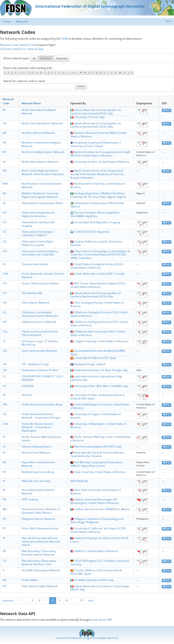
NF (4, 152)
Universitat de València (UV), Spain (93, 358)
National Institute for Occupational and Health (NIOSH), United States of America (100, 154)
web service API (102, 620)
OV (5, 251)
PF (4, 538)
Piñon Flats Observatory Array (40, 529)
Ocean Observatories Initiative (40, 284)
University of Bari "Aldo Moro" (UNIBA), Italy (99, 386)
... (26, 601)
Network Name (31, 103)
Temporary (62, 59)
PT (4, 437)
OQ (5, 332)
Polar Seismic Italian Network (40, 586)
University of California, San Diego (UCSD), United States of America (98, 530)
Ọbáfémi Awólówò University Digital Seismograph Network (40, 195)
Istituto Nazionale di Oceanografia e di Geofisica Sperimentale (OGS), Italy (95, 112)
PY (4, 529)
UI (4, 162)
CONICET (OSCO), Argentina (90, 232)
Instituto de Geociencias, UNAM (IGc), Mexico (100, 509)
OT (5, 386)
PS (4, 395)
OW (5, 274)
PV (4, 519)
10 (67, 601)
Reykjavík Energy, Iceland (88, 364)
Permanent (46, 59)
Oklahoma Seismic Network (39, 322)
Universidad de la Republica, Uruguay (95, 222)
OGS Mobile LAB (32, 293)
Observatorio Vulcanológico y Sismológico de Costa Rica (40, 253)
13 (82, 601)
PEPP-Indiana (30, 500)
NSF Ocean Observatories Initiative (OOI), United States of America (98, 285)
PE (4, 490)
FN (4, 143)
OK (5, 322)
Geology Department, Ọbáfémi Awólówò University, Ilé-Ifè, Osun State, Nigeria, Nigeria (98, 195)
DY (5, 586)
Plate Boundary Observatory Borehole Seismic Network (39, 553)
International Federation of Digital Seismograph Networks (87, 638)
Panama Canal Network (36, 453)
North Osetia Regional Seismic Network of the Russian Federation (43, 173)
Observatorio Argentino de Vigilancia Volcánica (38, 214)
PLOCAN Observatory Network (41, 570)
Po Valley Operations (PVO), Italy (92, 580)
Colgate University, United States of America (99, 341)
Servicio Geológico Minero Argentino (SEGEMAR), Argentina (95, 214)
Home (7, 22)
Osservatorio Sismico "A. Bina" (40, 370)
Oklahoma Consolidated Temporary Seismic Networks (40, 314)
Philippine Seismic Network (38, 519)
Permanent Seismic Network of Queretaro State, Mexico (41, 511)
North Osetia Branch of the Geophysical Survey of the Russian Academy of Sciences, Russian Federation (97, 174)
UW (5, 424)
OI (4, 264)
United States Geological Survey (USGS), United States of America (97, 266)
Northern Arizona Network (38, 133)
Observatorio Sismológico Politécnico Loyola (38, 243)
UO (5, 414)
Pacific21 (27, 395)
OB (5, 370)
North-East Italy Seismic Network (42, 124)
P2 (4, 447)
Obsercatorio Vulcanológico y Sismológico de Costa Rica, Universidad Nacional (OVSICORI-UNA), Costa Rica (100, 255)
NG (5, 462)
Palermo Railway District (36, 447)
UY (5, 222)
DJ (4, 203)
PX (4, 472)
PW (5, 405)
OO (5, 284)
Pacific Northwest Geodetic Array (42, 405)
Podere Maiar (30, 580)
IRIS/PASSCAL (79, 481)
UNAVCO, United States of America (94, 551)
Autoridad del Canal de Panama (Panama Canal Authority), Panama (97, 454)
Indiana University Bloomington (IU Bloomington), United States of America (94, 501)
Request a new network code (18, 45)
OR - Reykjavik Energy (35, 364)
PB (4, 551)
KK (4, 194)
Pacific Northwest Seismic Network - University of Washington (37, 428)
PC (4, 453)
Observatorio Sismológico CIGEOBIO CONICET (38, 234)
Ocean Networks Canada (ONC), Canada (97, 274)
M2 (5, 580)
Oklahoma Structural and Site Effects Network (40, 333)
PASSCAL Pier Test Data (36, 481)
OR (5, 364)
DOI (167, 110)
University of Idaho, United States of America (100, 162)
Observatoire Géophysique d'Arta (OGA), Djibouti (97, 205)
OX (5, 124)
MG (5, 509)
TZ (4, 341)
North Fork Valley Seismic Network (43, 152)
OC (5, 232)
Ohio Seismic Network (36, 303)
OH (5, 303)
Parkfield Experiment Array (38, 472)
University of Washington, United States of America (98, 426)
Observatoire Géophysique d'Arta (42, 203)
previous (8, 601)
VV (5, 213)
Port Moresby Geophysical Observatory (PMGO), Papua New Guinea (96, 464)
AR (4, 133)
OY (5, 293)
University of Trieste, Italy (87, 117)
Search (81, 86)
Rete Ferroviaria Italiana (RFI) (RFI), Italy (96, 447)
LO (5, 242)
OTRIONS (28, 386)
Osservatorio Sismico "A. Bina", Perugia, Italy (99, 370)
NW (5, 184)
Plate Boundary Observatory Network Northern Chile (39, 563)
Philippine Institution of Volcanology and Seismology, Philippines (97, 521)
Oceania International (35, 264)
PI (4, 481)
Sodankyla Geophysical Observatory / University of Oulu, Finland (96, 144)
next (91, 601)
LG (4, 377)
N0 (5, 171)
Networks (22, 22)
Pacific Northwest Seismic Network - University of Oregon (41, 416)
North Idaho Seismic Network (40, 162)
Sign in (169, 21)
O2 (5, 312)
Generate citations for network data (22, 49)
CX (5, 561)
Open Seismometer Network (39, 351)
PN (4, 500)
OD (5, 351)
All (34, 59)
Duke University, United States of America (98, 472)
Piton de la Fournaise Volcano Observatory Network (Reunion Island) (41, 542)
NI (4, 110)
